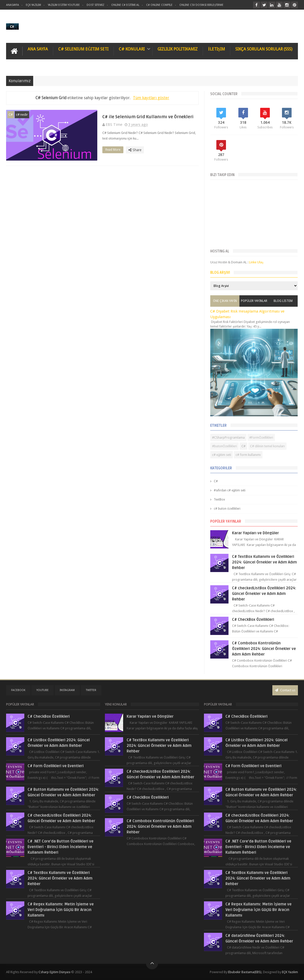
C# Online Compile (159, 5)
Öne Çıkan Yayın (225, 301)
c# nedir (22, 115)
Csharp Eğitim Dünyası (54, 972)
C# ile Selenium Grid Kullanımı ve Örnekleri (148, 117)
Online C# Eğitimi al (125, 5)
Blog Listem (283, 301)
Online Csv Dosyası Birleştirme (201, 5)
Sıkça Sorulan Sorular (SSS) (264, 49)
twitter (91, 690)
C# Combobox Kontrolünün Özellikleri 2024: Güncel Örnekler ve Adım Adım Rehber (264, 649)
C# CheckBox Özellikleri (253, 620)
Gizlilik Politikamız (178, 49)
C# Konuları (132, 49)
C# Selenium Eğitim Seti (83, 49)
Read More (114, 149)
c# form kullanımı (248, 455)
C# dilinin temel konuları (267, 446)
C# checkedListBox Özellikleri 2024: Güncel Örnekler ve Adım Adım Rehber (264, 594)
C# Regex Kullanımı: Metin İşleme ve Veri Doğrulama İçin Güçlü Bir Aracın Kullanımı (61, 910)
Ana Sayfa (38, 49)
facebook (18, 690)
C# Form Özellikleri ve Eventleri (56, 766)
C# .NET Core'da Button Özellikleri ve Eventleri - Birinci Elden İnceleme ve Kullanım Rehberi (61, 847)
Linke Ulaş (256, 262)
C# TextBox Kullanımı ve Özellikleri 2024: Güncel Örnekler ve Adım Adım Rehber (264, 562)
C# (11, 115)
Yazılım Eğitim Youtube (64, 5)
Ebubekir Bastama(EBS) (245, 972)
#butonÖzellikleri (224, 446)
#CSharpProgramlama (228, 437)
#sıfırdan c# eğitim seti (230, 490)
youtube (43, 690)
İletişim (216, 49)
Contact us (285, 690)
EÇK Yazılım (290, 972)
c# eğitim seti (222, 455)
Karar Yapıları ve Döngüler (255, 533)
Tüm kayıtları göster (151, 98)
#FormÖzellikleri (261, 437)
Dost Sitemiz (96, 5)
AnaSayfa (13, 5)
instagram (67, 690)
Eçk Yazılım (33, 5)
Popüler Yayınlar (254, 301)
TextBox (219, 500)
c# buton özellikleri (227, 509)
